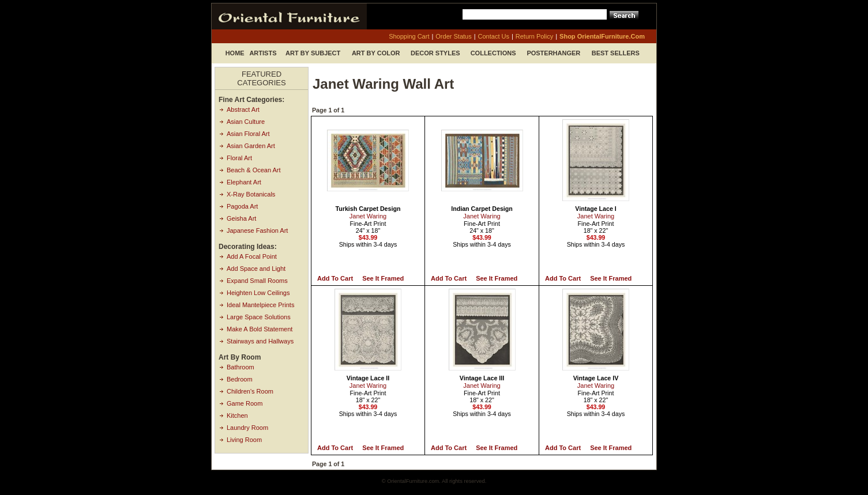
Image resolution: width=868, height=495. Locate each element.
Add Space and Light (256, 269)
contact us (494, 36)
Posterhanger (553, 53)
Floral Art (239, 158)
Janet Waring (368, 216)
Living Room (244, 440)
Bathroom (241, 367)
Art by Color (376, 53)
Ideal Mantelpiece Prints (260, 305)
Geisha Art (241, 218)
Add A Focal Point (252, 256)
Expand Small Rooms (257, 281)
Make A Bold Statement (260, 329)
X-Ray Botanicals (251, 194)
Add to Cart (335, 278)
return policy (534, 36)
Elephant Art (244, 182)
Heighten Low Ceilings (258, 293)
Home (235, 53)
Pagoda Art (242, 206)
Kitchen (237, 415)
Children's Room (250, 391)
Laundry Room (247, 428)
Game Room (245, 403)
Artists (263, 53)
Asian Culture (246, 122)
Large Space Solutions (259, 317)
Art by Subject (313, 53)
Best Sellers (616, 53)
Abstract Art (243, 109)
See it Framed (383, 278)
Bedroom (240, 379)
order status (453, 36)
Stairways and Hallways (260, 341)
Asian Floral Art (248, 134)
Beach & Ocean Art (254, 170)
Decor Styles (435, 53)
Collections (493, 53)
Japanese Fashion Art (257, 231)
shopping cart (409, 36)
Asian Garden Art (251, 146)
